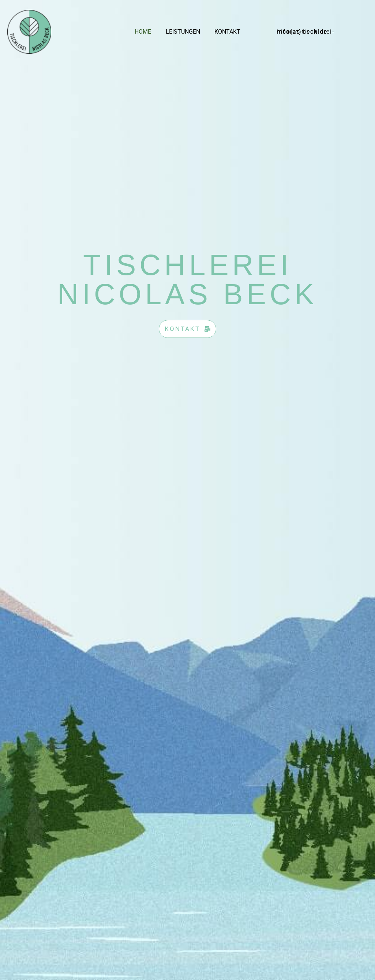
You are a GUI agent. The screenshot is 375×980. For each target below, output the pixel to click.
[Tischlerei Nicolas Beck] (29, 31)
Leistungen (183, 32)
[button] (313, 32)
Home (146, 32)
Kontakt (225, 32)
